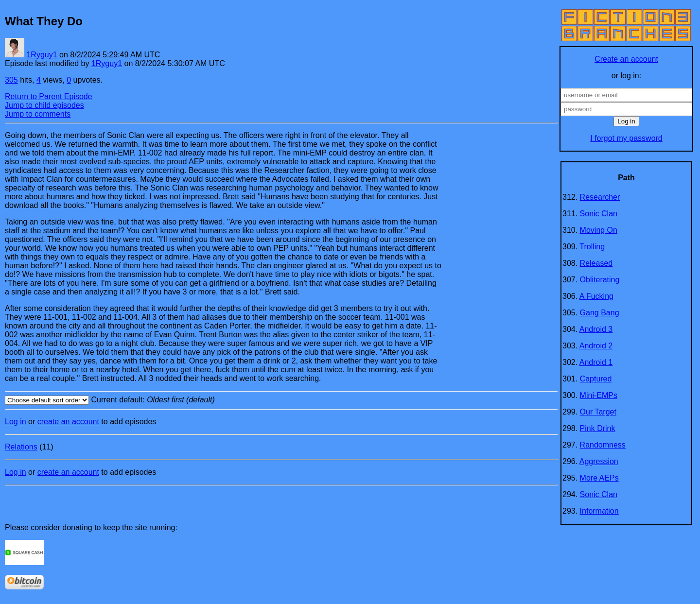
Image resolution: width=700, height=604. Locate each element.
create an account (68, 422)
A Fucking (596, 296)
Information (599, 511)
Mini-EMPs (599, 395)
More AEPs (599, 478)
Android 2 (596, 346)
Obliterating (600, 280)
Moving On (599, 230)
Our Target (598, 412)
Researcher (600, 197)
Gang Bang (600, 313)
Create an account (626, 59)
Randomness (603, 445)
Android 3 (596, 329)
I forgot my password (626, 138)
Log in (16, 422)
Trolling (592, 247)
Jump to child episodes (44, 105)
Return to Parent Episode (49, 96)
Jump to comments (38, 114)
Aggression (599, 461)
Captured (596, 379)
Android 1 (596, 362)
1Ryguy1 (42, 55)
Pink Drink (598, 428)
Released (596, 263)
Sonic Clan (599, 214)
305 (11, 80)
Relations (21, 447)
